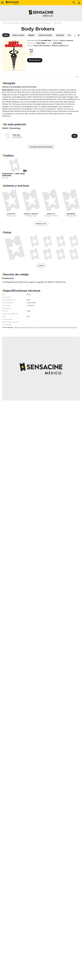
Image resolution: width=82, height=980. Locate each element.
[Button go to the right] (79, 35)
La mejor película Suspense (43, 327)
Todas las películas (26, 23)
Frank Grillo (11, 214)
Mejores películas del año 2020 (24, 327)
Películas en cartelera (13, 23)
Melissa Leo (51, 214)
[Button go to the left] (75, 35)
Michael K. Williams (31, 214)
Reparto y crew (41, 224)
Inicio (4, 23)
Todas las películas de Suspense (42, 23)
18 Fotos (41, 266)
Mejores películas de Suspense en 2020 (64, 327)
